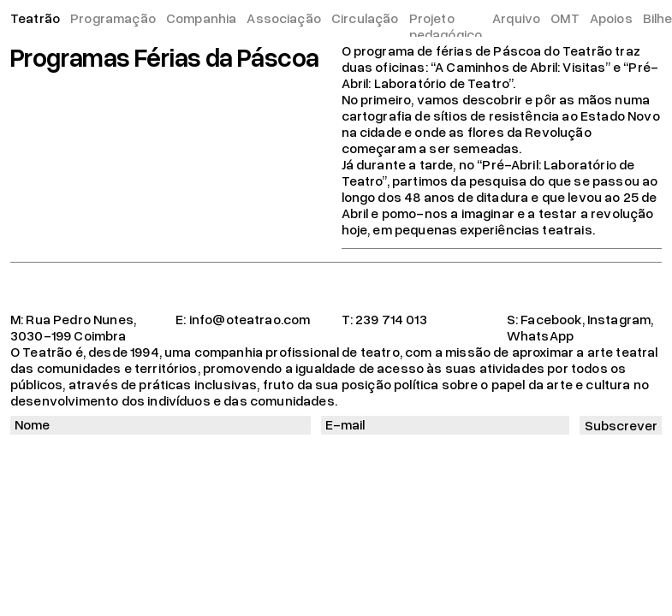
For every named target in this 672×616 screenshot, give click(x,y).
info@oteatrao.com (250, 319)
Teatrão (35, 18)
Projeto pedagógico (446, 26)
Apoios (611, 18)
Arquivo (516, 18)
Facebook (551, 319)
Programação (113, 18)
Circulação (365, 18)
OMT (565, 18)
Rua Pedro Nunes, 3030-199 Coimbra (73, 327)
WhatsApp (540, 335)
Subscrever (621, 425)
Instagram (619, 319)
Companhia (201, 18)
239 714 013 (391, 319)
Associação (284, 18)
